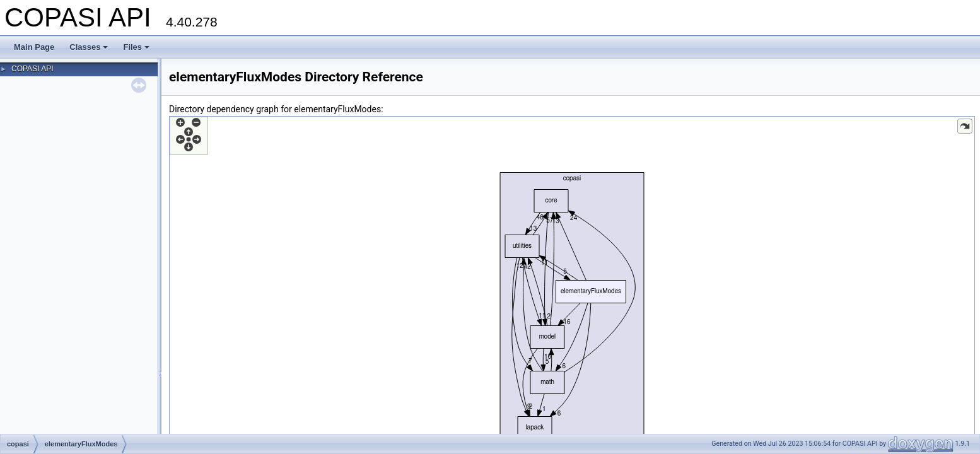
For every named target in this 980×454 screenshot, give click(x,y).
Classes (89, 47)
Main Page (34, 47)
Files (136, 47)
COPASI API (32, 69)
